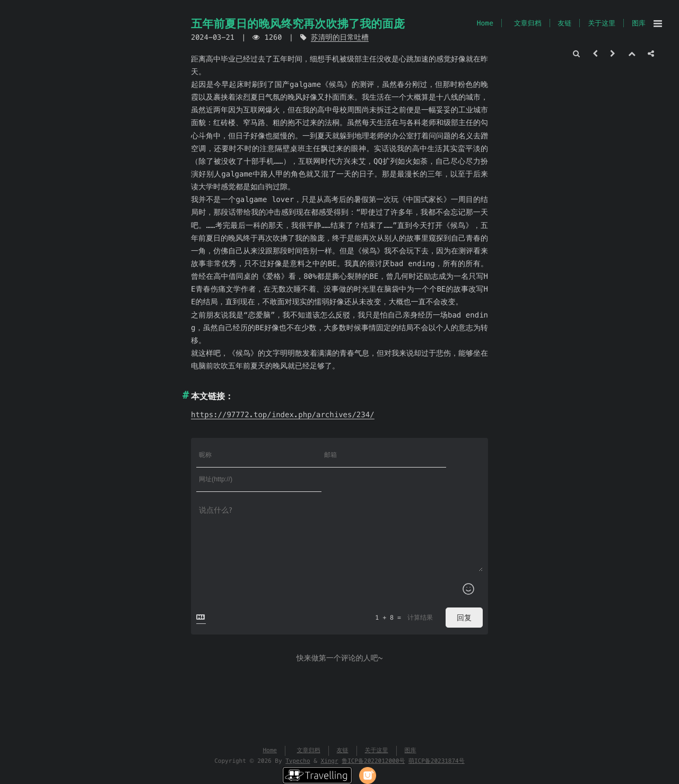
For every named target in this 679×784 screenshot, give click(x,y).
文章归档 (528, 23)
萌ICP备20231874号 (437, 737)
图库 (639, 23)
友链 (565, 23)
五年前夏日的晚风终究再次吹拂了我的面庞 (298, 24)
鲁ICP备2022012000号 (373, 737)
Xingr (329, 737)
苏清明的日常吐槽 (340, 37)
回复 (464, 594)
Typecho (298, 737)
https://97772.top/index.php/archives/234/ (283, 415)
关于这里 (602, 23)
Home (485, 23)
